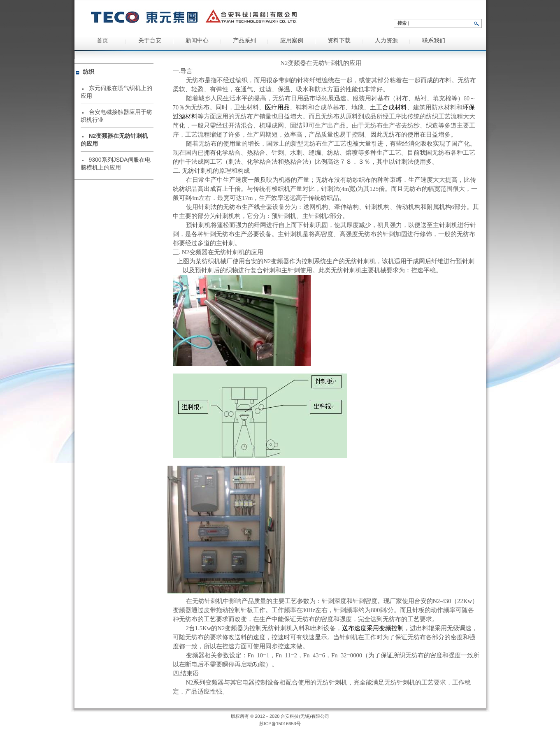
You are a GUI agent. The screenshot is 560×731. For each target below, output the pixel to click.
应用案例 (292, 41)
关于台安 (150, 41)
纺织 (88, 72)
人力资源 (386, 41)
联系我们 (434, 41)
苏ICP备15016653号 (280, 724)
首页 (102, 41)
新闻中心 (197, 41)
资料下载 (339, 41)
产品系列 (244, 41)
